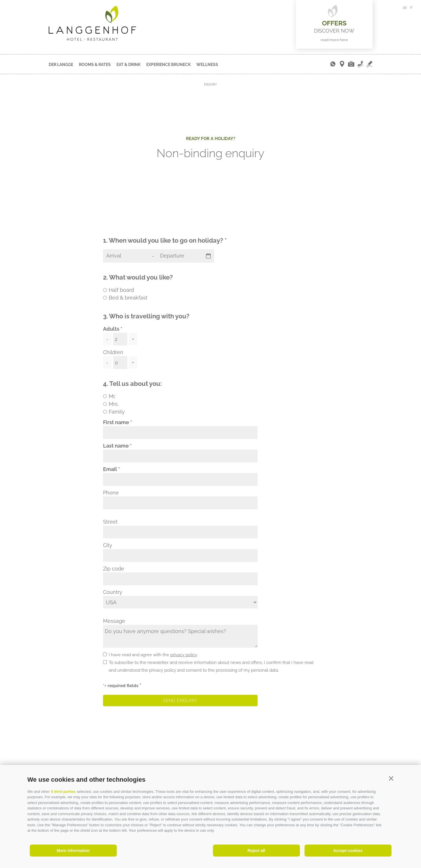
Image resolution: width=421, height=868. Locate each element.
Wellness (207, 65)
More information (73, 851)
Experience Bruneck (168, 65)
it (411, 8)
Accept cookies (348, 851)
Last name (116, 446)
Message (114, 621)
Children (113, 352)
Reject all (256, 851)
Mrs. (114, 404)
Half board (121, 290)
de (405, 8)
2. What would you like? (138, 277)
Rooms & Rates (95, 65)
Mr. (112, 396)
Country (113, 592)
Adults (111, 329)
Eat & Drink (129, 65)
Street (110, 522)
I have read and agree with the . (153, 655)
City (108, 545)
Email (110, 469)
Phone (111, 493)
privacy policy (184, 655)
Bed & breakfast (128, 298)
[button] (391, 779)
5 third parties (63, 792)
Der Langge (61, 65)
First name (116, 422)
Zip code (114, 569)
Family (117, 412)
